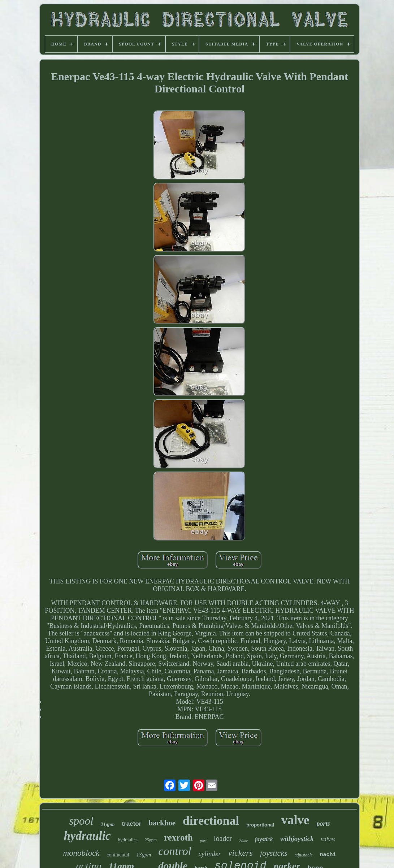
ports (323, 824)
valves (328, 839)
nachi (328, 855)
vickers (241, 853)
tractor (132, 824)
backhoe (162, 823)
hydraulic (87, 836)
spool (81, 821)
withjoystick (297, 839)
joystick (264, 839)
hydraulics (128, 840)
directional (211, 821)
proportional (260, 825)
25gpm (151, 840)
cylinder (210, 854)
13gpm (144, 855)
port (203, 841)
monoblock (81, 853)
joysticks (274, 853)
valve (295, 820)
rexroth (178, 837)
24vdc (243, 841)
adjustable (304, 855)
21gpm (108, 824)
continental (118, 855)
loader (223, 838)
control (175, 851)
